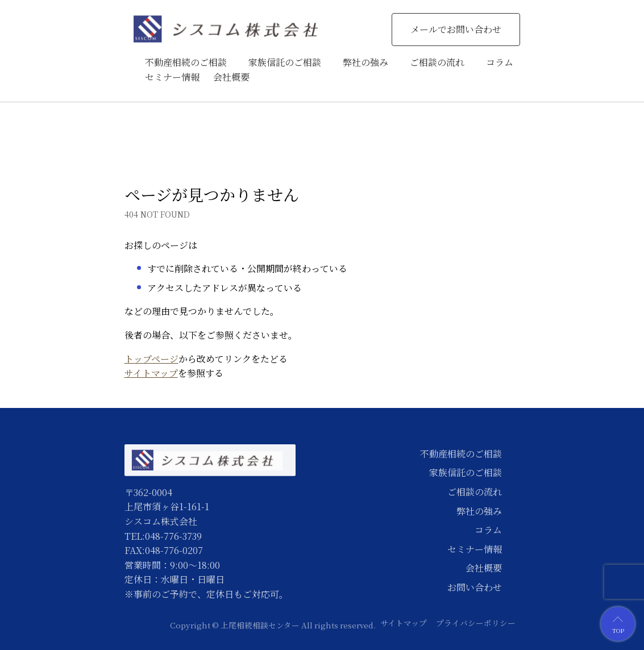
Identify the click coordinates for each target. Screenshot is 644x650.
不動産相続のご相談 (186, 62)
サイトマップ (151, 373)
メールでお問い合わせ (456, 29)
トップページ (151, 359)
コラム (500, 62)
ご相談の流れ (437, 62)
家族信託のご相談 (285, 62)
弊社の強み (365, 62)
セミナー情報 (172, 77)
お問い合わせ (475, 587)
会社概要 (231, 77)
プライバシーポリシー (476, 623)
